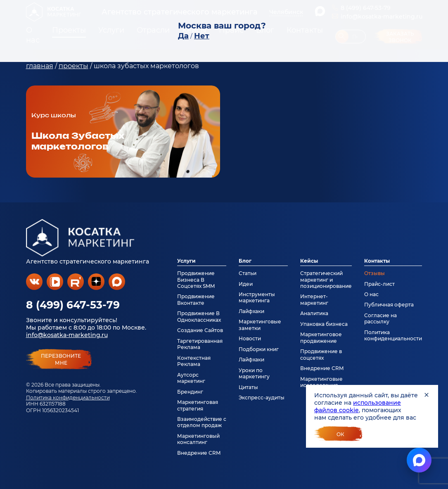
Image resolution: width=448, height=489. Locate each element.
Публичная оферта (389, 305)
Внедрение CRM (199, 453)
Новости (250, 338)
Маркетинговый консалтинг (198, 439)
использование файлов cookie (358, 406)
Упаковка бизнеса (324, 324)
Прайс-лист (379, 284)
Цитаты (248, 387)
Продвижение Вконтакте (196, 299)
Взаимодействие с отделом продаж (202, 422)
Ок (340, 434)
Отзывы (375, 273)
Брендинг (190, 392)
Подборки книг (259, 349)
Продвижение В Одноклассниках (199, 316)
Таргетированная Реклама (200, 344)
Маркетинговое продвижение (321, 337)
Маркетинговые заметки (260, 325)
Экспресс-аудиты (262, 398)
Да (183, 36)
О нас (371, 294)
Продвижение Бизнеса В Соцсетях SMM (196, 280)
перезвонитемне (61, 359)
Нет (202, 36)
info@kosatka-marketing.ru (67, 335)
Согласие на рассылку (380, 318)
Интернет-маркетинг (314, 299)
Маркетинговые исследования (321, 382)
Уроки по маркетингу (254, 373)
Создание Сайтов (200, 330)
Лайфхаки (251, 311)
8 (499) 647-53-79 (73, 305)
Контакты (377, 261)
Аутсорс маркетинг (191, 378)
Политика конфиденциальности (68, 398)
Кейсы (309, 261)
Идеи (246, 284)
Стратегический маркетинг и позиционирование (326, 280)
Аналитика (314, 313)
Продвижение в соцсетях (321, 354)
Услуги (186, 261)
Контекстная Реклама (194, 361)
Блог (245, 261)
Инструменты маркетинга (257, 297)
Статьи (248, 273)
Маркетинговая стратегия (198, 405)
